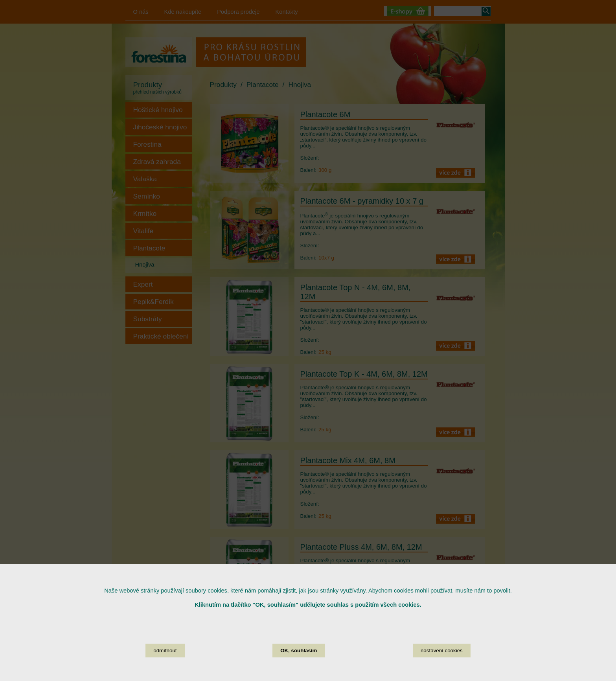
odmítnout (165, 651)
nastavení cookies (442, 651)
